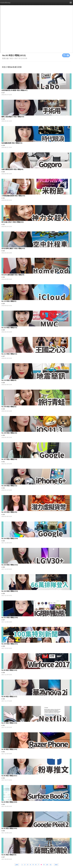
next (56, 865)
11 (51, 865)
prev (17, 865)
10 (47, 865)
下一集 (66, 55)
